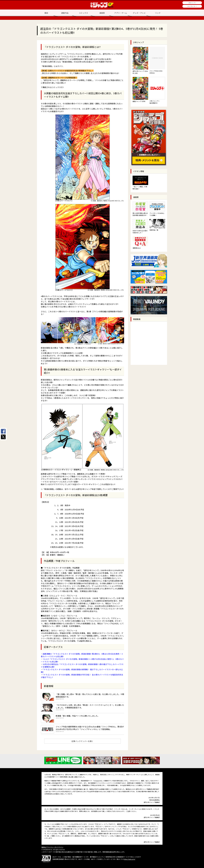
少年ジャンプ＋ (192, 3)
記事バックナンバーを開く (82, 741)
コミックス (83, 13)
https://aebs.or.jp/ (130, 859)
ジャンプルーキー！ (192, 6)
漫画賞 (102, 13)
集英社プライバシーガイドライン (52, 847)
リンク (158, 13)
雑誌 (46, 13)
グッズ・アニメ (139, 13)
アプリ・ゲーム (121, 13)
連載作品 (65, 13)
